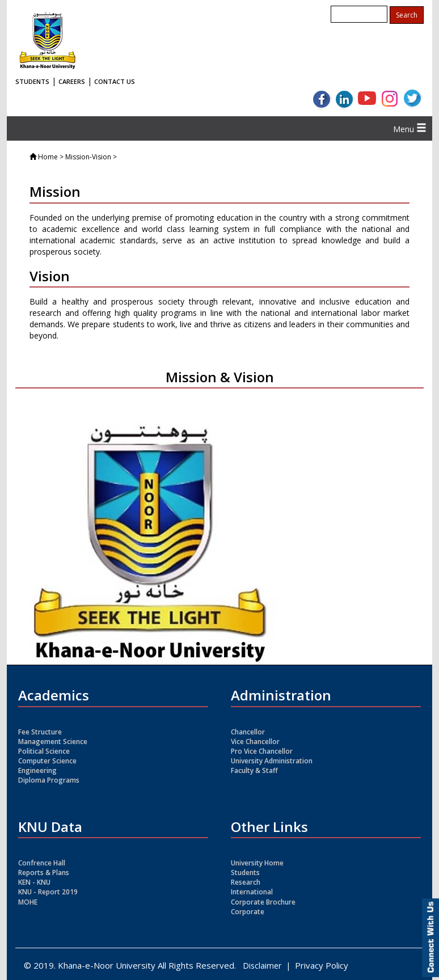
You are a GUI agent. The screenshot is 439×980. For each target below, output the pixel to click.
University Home (257, 863)
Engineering (37, 770)
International (252, 892)
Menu (410, 129)
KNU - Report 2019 (48, 892)
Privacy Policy (322, 965)
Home (48, 157)
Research (246, 882)
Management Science (53, 742)
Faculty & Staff (254, 770)
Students (245, 873)
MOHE (28, 902)
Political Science (44, 751)
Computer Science (47, 761)
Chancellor (248, 732)
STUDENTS (32, 81)
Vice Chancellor (255, 742)
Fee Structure (40, 732)
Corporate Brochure (263, 902)
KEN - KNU (34, 882)
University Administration (272, 761)
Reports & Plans (44, 873)
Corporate (248, 912)
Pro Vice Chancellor (262, 751)
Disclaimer (262, 966)
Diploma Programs (49, 780)
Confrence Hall (42, 863)
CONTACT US (115, 81)
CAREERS (72, 81)
